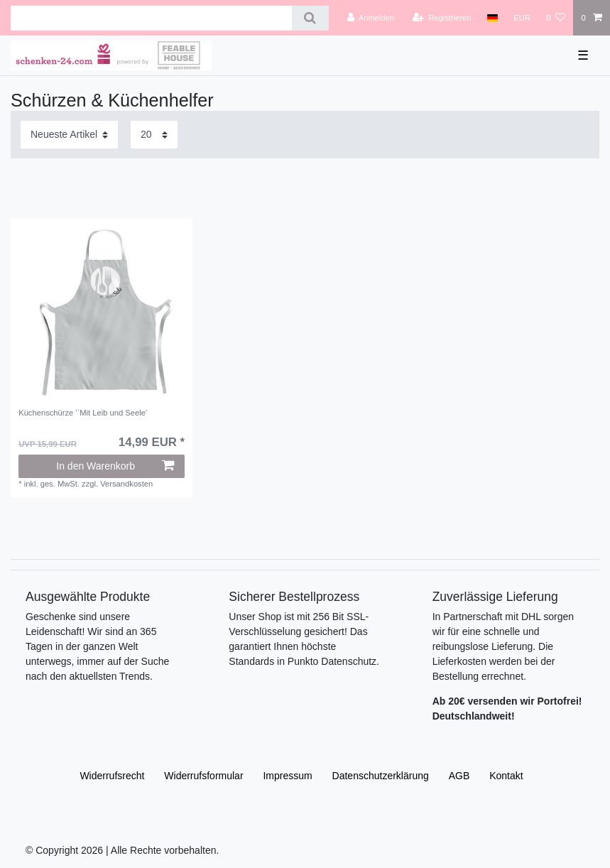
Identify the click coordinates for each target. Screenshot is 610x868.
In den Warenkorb (115, 466)
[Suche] (310, 18)
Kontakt (506, 776)
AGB (459, 776)
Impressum (287, 776)
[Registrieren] (441, 18)
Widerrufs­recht (112, 776)
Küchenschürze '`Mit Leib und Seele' (83, 413)
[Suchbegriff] (151, 18)
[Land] (492, 18)
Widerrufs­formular (203, 776)
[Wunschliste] (556, 18)
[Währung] (522, 18)
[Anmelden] (371, 18)
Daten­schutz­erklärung (381, 776)
